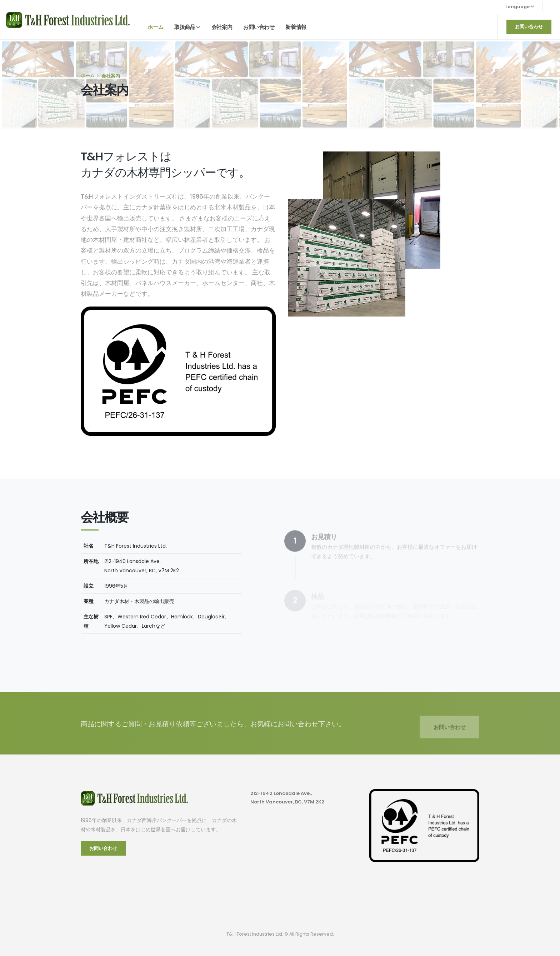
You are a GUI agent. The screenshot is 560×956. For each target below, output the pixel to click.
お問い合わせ (259, 27)
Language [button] (520, 7)
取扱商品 (185, 27)
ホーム (155, 27)
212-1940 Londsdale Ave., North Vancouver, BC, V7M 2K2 (289, 798)
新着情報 (296, 27)
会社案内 (222, 27)
